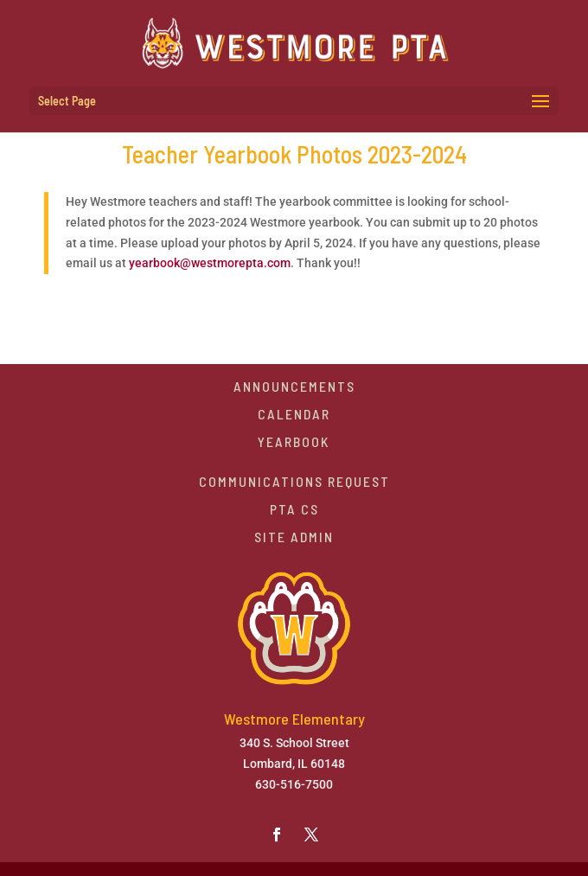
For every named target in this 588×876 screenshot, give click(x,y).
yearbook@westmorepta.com (210, 263)
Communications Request (294, 481)
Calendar (294, 414)
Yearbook (294, 441)
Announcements (294, 386)
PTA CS (294, 509)
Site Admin (294, 537)
